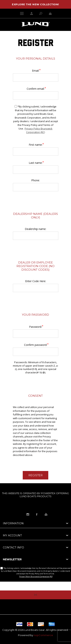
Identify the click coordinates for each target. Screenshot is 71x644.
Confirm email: (36, 89)
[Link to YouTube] (46, 514)
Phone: (35, 180)
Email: (36, 71)
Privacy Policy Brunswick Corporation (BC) (39, 130)
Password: (35, 327)
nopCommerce (43, 635)
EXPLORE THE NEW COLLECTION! (35, 4)
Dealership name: (35, 229)
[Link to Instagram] (28, 514)
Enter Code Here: (36, 281)
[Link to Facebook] (37, 514)
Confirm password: (36, 345)
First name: (36, 145)
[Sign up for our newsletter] (35, 586)
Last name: (36, 163)
